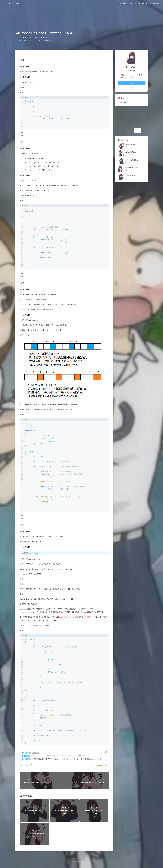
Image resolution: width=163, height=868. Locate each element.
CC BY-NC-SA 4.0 (65, 759)
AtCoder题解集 (26, 765)
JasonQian (35, 753)
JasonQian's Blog (97, 759)
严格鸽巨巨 (34, 553)
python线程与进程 (132, 160)
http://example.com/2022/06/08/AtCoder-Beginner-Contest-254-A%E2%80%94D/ (61, 756)
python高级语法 (131, 144)
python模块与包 (131, 175)
